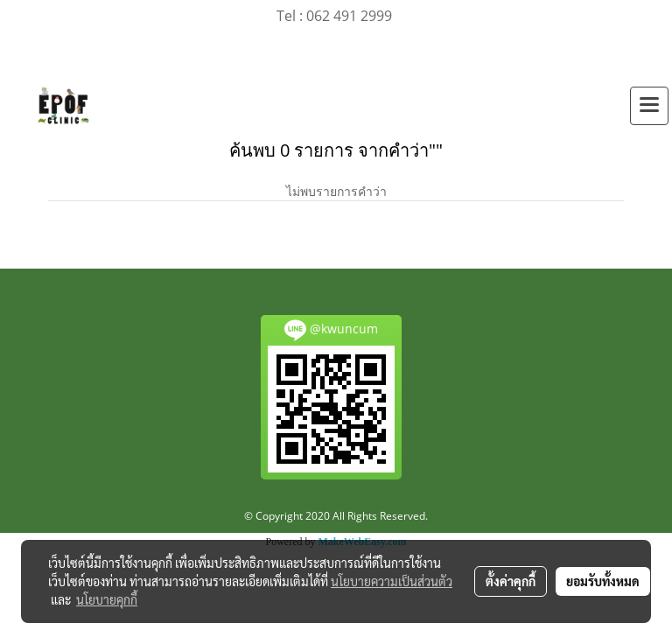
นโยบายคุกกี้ (107, 599)
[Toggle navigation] (649, 106)
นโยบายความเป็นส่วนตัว (392, 581)
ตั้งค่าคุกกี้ (511, 581)
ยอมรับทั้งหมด (603, 581)
